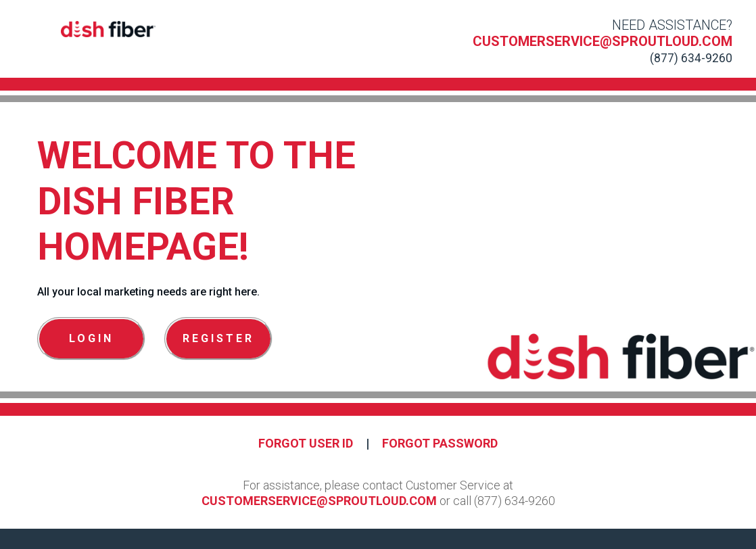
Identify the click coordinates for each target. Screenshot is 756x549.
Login (91, 338)
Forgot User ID (306, 443)
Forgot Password (440, 443)
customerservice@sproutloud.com (603, 41)
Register (218, 338)
